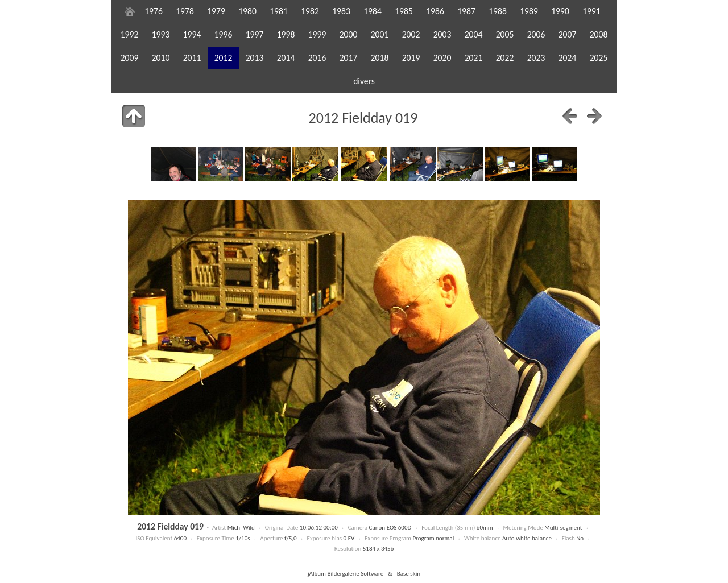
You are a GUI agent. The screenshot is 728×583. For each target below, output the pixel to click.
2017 (349, 58)
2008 (599, 34)
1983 (341, 11)
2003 (442, 34)
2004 (474, 34)
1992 (130, 34)
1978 (185, 11)
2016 (317, 58)
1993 (161, 34)
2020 (442, 58)
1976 (154, 11)
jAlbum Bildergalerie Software (346, 573)
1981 (279, 11)
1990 (560, 11)
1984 (373, 11)
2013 (255, 58)
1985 (404, 11)
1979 (216, 11)
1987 (466, 11)
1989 (529, 11)
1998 (286, 34)
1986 (435, 11)
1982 (310, 11)
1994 (192, 34)
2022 (505, 58)
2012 (224, 58)
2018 (380, 58)
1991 (591, 11)
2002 (411, 34)
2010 (161, 58)
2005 (505, 34)
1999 (317, 34)
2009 (130, 58)
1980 (247, 11)
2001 (380, 34)
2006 (536, 34)
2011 (192, 58)
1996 (224, 34)
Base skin (409, 573)
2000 (349, 34)
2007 (568, 34)
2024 (568, 58)
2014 (286, 58)
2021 (474, 58)
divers (364, 81)
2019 (411, 58)
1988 (498, 11)
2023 (536, 58)
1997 (255, 34)
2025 (599, 58)
